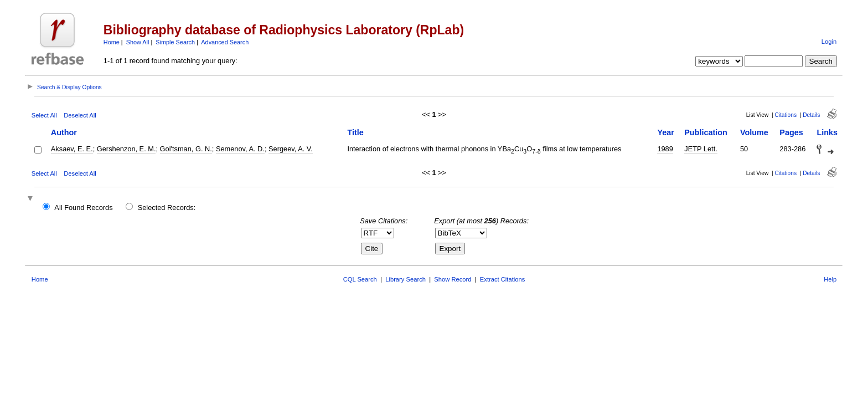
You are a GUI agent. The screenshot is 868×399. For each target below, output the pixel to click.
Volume (754, 132)
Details (811, 115)
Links (827, 132)
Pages (791, 132)
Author (64, 132)
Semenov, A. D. (240, 149)
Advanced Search (225, 42)
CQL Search (360, 279)
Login (829, 42)
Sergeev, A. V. (291, 149)
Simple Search (175, 42)
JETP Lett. (701, 149)
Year (665, 132)
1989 (665, 149)
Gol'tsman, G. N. (186, 149)
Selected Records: (167, 208)
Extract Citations (502, 279)
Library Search (405, 279)
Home (112, 42)
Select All (44, 115)
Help (830, 279)
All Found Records (83, 208)
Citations (786, 115)
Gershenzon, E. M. (126, 149)
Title (355, 132)
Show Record (453, 279)
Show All (138, 42)
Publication (706, 132)
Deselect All (80, 115)
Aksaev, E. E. (72, 149)
